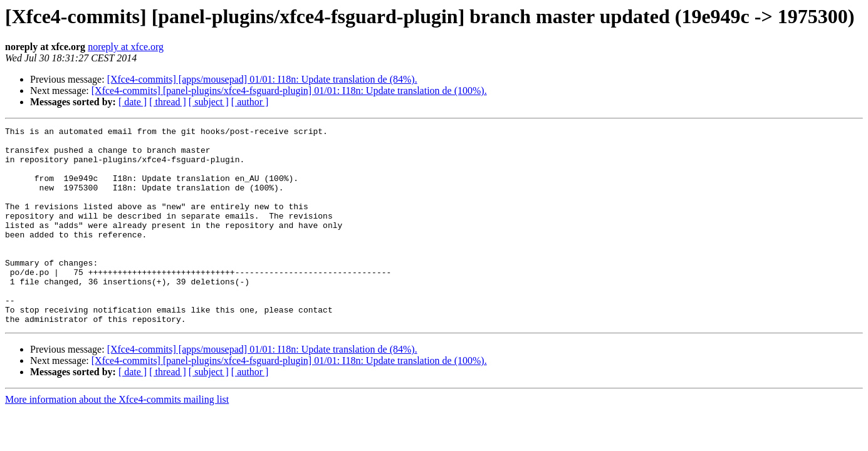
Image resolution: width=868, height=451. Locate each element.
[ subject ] (209, 102)
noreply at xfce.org (126, 47)
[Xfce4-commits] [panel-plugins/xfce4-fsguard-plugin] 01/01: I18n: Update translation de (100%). (289, 91)
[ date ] (133, 102)
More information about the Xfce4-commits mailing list (117, 439)
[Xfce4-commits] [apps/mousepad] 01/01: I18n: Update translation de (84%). (262, 79)
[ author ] (250, 102)
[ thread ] (168, 102)
